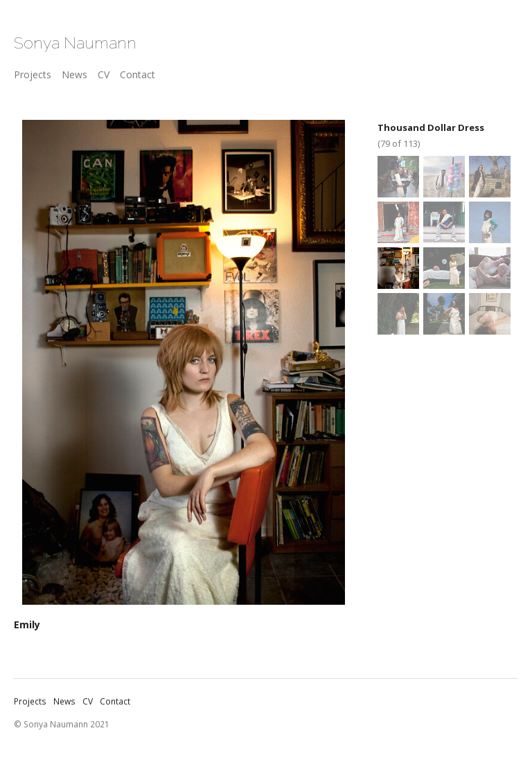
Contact (138, 74)
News (74, 74)
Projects (33, 74)
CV (104, 74)
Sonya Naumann (75, 43)
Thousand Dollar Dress (431, 127)
